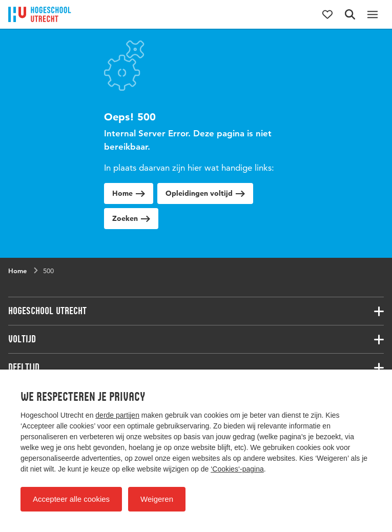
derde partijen (117, 415)
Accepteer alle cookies (71, 499)
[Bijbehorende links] (196, 311)
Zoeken (131, 218)
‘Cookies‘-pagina (237, 469)
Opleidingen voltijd (205, 193)
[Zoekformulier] (350, 14)
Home (129, 193)
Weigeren (157, 499)
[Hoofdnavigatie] (373, 14)
